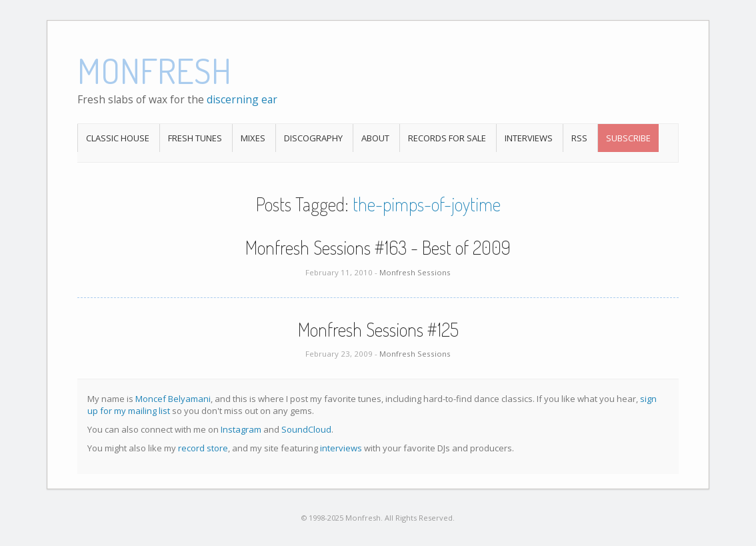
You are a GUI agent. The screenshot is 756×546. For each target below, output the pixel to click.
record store (203, 448)
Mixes (253, 138)
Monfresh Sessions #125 (378, 329)
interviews (341, 448)
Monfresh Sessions (415, 272)
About (375, 138)
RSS (579, 138)
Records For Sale (447, 138)
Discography (313, 138)
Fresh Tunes (195, 138)
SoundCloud (306, 429)
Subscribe (628, 138)
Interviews (529, 138)
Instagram (241, 429)
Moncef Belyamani (173, 399)
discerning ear (242, 99)
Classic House (118, 138)
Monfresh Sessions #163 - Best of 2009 (378, 247)
